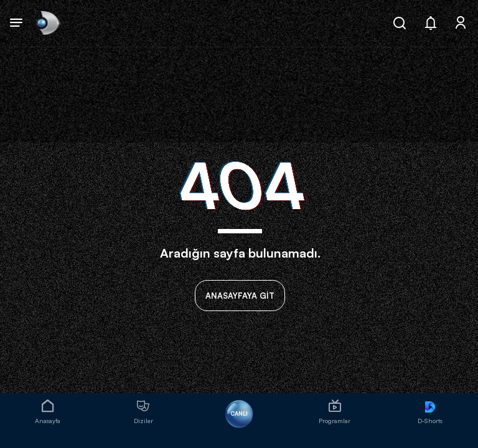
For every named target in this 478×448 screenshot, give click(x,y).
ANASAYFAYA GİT (240, 296)
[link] (47, 23)
